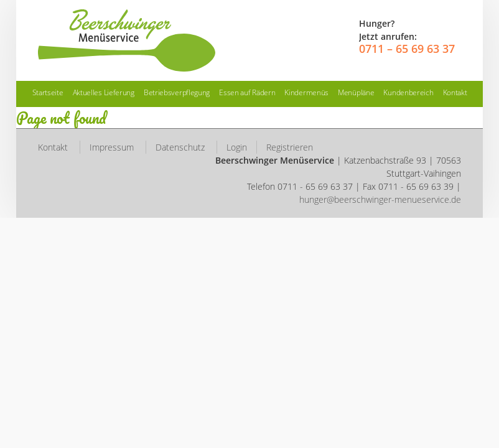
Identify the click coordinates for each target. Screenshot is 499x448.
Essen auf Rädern (247, 92)
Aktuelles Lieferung (104, 92)
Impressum (112, 147)
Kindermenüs (306, 92)
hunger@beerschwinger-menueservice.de (380, 199)
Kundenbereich (408, 92)
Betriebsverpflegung (177, 92)
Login (237, 147)
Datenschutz (180, 147)
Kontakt (455, 92)
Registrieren (290, 147)
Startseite (48, 92)
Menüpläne (356, 92)
